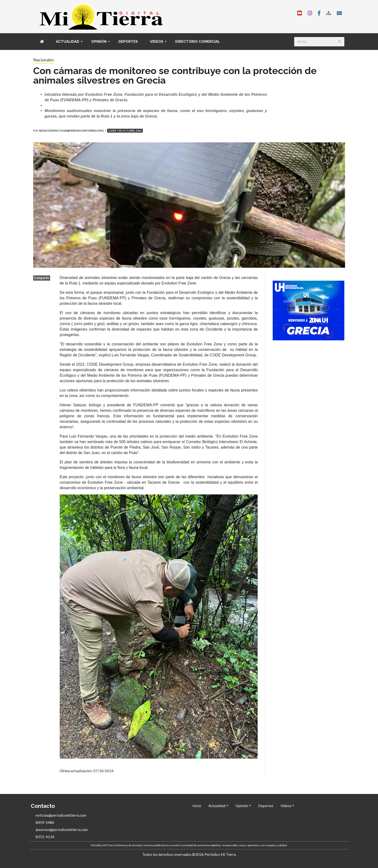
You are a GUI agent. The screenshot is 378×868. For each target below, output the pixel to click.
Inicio (197, 806)
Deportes (128, 42)
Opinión (99, 42)
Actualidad (68, 42)
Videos (157, 42)
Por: (36, 131)
